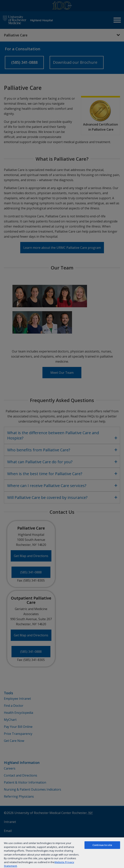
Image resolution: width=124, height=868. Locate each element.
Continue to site (102, 845)
